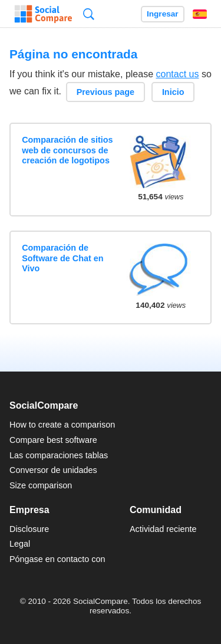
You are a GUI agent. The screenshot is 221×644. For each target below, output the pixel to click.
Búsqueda (89, 14)
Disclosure (29, 529)
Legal (20, 544)
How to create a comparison (62, 425)
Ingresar (163, 14)
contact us (178, 74)
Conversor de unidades (53, 470)
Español (200, 14)
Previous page (105, 92)
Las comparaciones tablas (59, 455)
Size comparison (41, 485)
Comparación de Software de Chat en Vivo (62, 258)
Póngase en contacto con (57, 559)
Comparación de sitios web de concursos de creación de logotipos (67, 150)
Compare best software (53, 440)
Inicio (173, 92)
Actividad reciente (163, 529)
